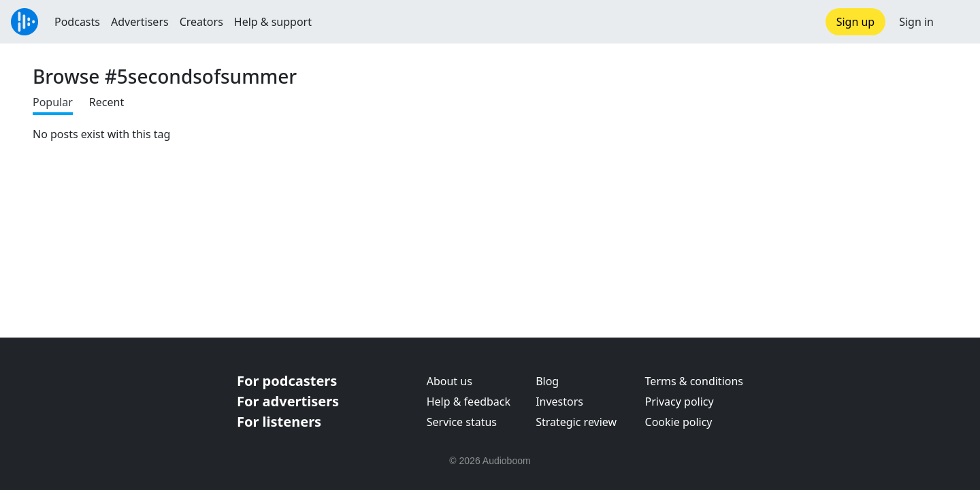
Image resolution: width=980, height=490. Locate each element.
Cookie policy (679, 422)
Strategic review (576, 422)
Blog (547, 381)
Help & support (273, 22)
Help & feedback (469, 402)
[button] (957, 22)
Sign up (856, 22)
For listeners (279, 422)
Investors (559, 402)
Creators (201, 22)
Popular (53, 102)
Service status (462, 422)
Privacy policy (680, 402)
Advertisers (140, 22)
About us (450, 381)
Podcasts (77, 22)
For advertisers (288, 401)
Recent (107, 102)
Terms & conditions (694, 381)
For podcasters (287, 381)
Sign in (916, 22)
